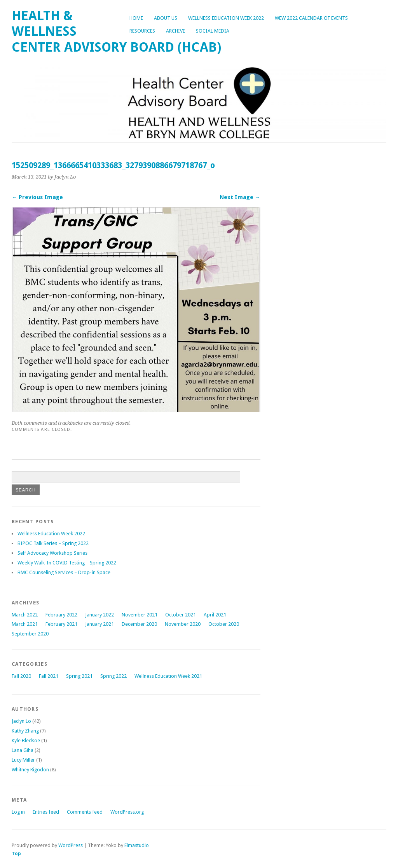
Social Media (213, 31)
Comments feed (85, 812)
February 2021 (61, 624)
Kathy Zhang (25, 731)
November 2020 (183, 624)
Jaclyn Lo (21, 721)
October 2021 (181, 615)
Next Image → (240, 197)
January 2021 (99, 624)
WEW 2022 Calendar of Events (311, 18)
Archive (175, 31)
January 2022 (99, 615)
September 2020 (30, 634)
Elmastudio (137, 845)
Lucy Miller (23, 760)
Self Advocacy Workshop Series (52, 553)
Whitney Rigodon (30, 770)
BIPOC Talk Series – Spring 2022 (53, 543)
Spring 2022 (113, 676)
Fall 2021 (49, 676)
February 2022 (61, 615)
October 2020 (224, 624)
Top (16, 853)
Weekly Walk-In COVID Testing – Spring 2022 (67, 563)
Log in (18, 812)
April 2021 (215, 615)
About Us (166, 18)
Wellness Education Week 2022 (226, 18)
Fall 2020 (21, 676)
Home (136, 18)
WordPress (71, 845)
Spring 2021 (79, 676)
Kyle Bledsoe (26, 740)
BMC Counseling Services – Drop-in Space (64, 572)
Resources (142, 31)
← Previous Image (37, 197)
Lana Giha (23, 750)
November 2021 (140, 615)
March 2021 (25, 624)
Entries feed (46, 812)
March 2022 (25, 615)
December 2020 (139, 624)
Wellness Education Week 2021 (168, 676)
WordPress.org (127, 812)
